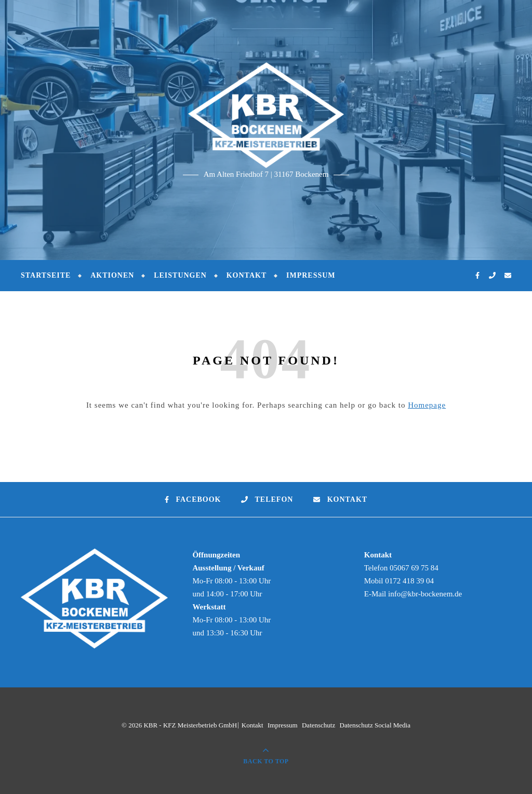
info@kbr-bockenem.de (425, 594)
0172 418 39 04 (409, 581)
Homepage (427, 405)
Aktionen (112, 275)
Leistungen (180, 275)
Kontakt (247, 275)
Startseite (46, 275)
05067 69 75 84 (414, 568)
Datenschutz (318, 725)
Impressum (311, 275)
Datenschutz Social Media (375, 725)
